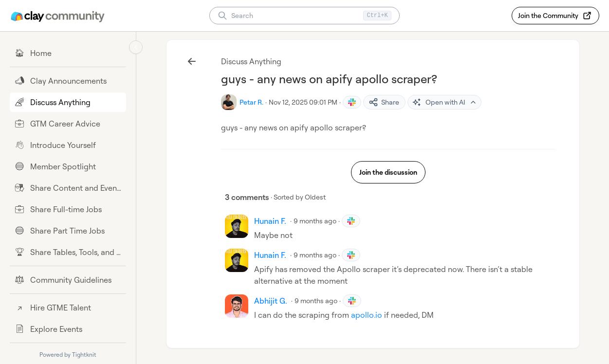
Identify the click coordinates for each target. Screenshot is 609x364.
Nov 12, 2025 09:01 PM (303, 102)
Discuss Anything (251, 61)
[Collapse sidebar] (136, 47)
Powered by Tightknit (68, 355)
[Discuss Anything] (68, 102)
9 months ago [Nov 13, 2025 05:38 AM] (315, 221)
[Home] (68, 53)
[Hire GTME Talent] (68, 308)
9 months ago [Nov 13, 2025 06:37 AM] (315, 255)
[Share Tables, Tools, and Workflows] (68, 252)
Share (384, 102)
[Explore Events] (68, 329)
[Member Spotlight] (68, 166)
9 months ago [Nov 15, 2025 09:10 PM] (316, 300)
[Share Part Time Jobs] (68, 231)
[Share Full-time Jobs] (68, 209)
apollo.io (367, 315)
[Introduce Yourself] (68, 145)
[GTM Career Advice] (68, 124)
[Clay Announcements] (68, 81)
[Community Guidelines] (68, 280)
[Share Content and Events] (68, 188)
